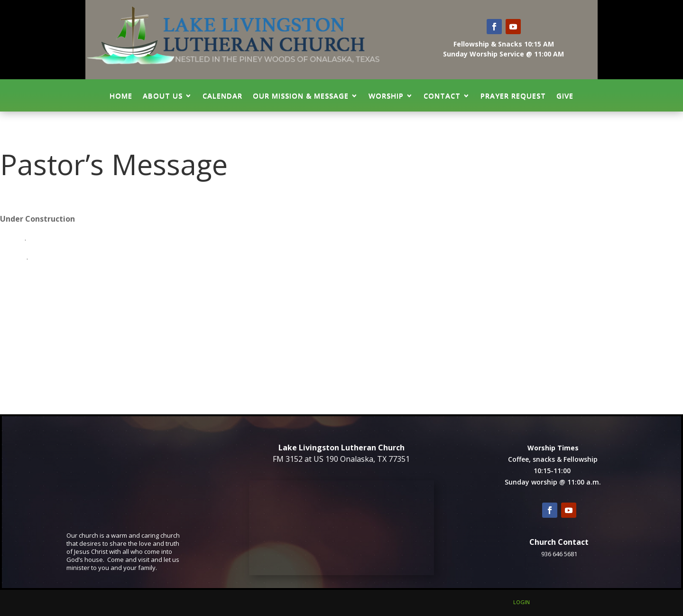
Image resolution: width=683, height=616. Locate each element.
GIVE (565, 95)
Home (121, 95)
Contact (442, 95)
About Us (163, 95)
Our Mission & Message (301, 95)
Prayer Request (513, 95)
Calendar (222, 95)
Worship (386, 95)
